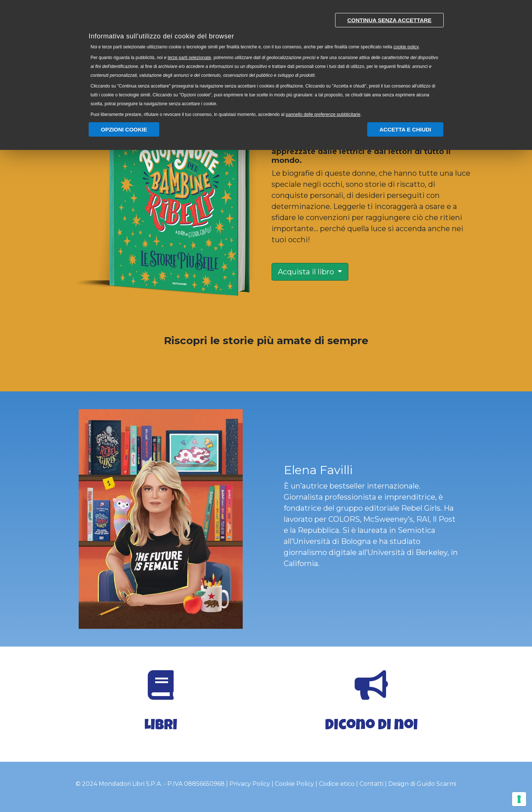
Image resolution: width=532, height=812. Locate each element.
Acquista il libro (307, 272)
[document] (266, 63)
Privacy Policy (250, 784)
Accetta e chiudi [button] (405, 129)
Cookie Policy (294, 784)
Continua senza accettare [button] (389, 20)
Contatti (371, 784)
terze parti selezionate (189, 58)
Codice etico (337, 784)
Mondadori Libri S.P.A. (130, 784)
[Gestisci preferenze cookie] (519, 799)
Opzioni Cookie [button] (124, 129)
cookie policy (406, 47)
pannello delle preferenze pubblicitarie (323, 114)
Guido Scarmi (436, 784)
